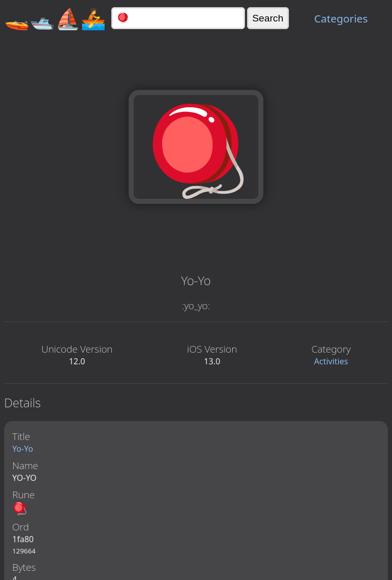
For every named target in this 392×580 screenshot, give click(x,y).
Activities (331, 361)
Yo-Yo (23, 449)
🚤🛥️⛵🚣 (55, 18)
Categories (341, 18)
